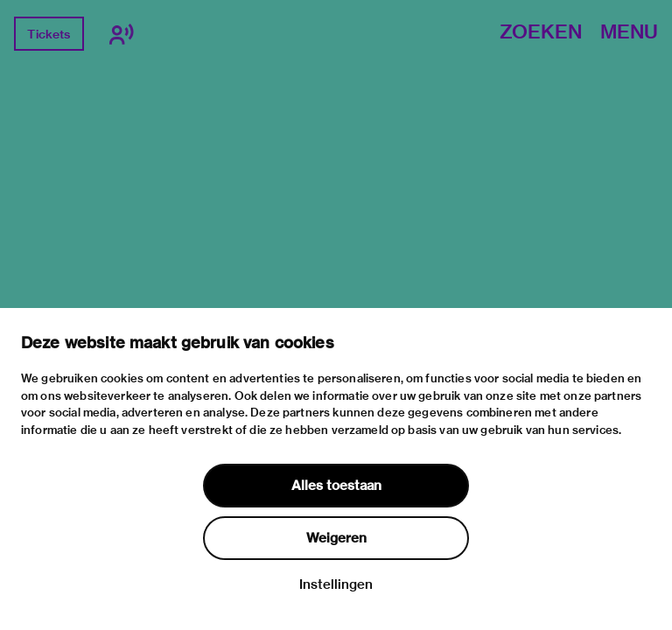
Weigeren (336, 538)
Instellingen (336, 584)
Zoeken (541, 33)
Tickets (49, 34)
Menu (629, 33)
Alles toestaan (336, 486)
